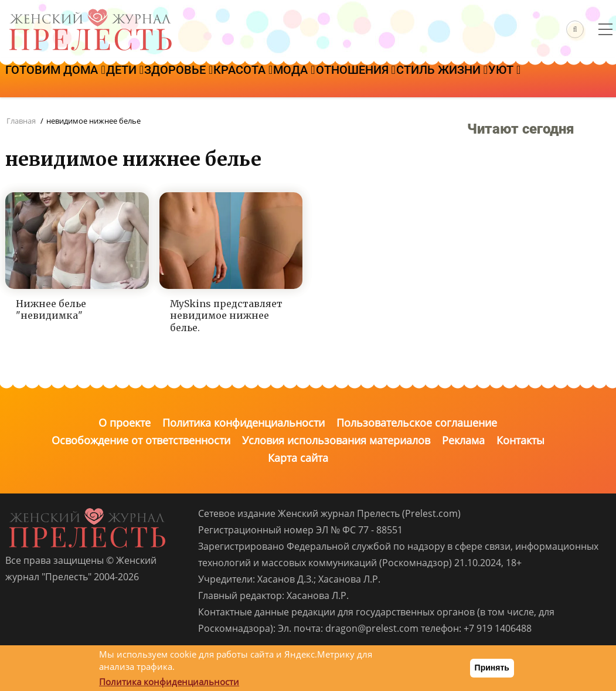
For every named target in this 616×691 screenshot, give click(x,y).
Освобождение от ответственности (141, 440)
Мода (371, 80)
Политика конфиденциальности (244, 423)
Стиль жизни (553, 80)
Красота (303, 80)
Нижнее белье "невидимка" (51, 310)
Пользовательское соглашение (417, 423)
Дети (150, 80)
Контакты (520, 440)
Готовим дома (64, 80)
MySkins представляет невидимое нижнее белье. (226, 316)
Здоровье (221, 80)
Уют (30, 113)
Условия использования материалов (336, 440)
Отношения (450, 80)
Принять (492, 668)
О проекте (125, 423)
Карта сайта (298, 458)
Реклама (463, 440)
